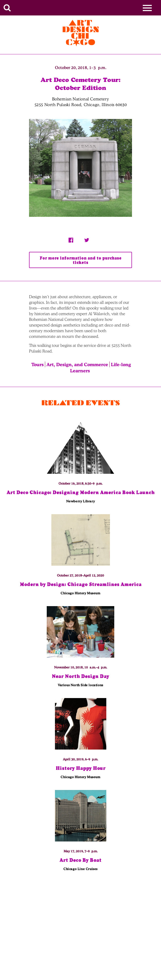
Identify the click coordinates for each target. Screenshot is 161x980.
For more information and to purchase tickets (81, 260)
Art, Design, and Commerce (77, 364)
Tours (37, 364)
